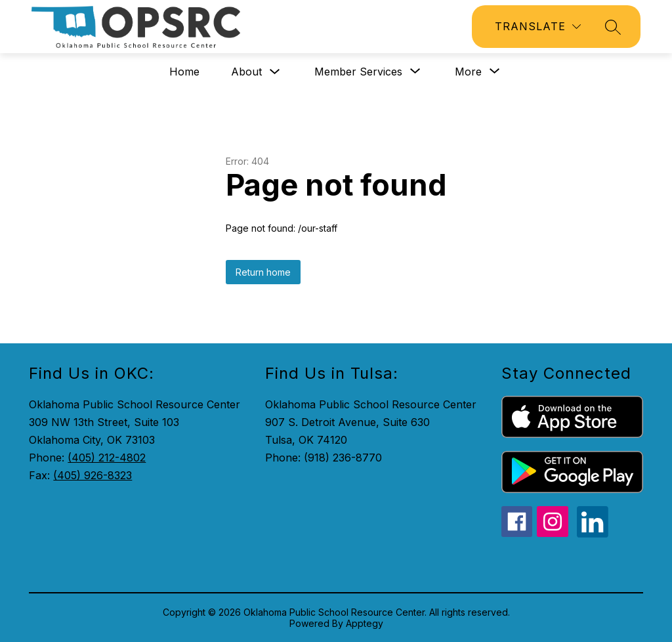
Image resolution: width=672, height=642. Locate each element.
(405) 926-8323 (93, 475)
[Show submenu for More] (468, 72)
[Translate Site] (538, 27)
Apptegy (365, 623)
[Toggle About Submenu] (275, 72)
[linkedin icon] (593, 534)
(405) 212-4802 (107, 458)
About (246, 72)
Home (184, 72)
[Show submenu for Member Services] (358, 72)
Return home (263, 272)
